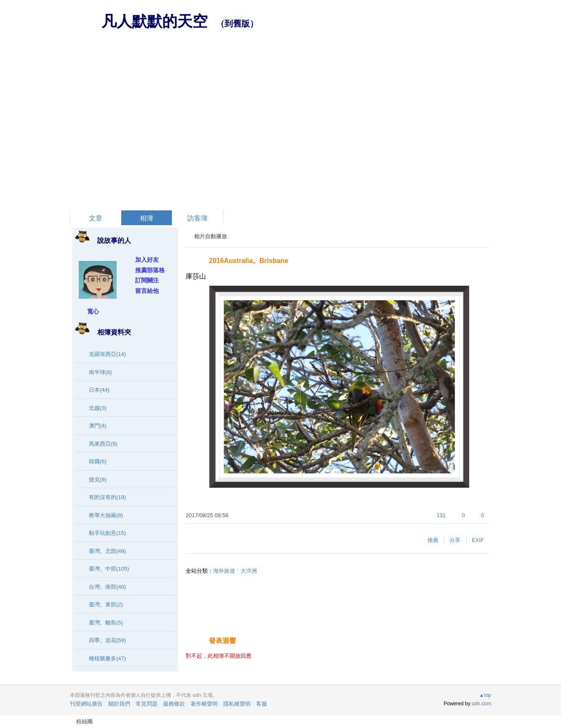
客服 (262, 704)
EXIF (478, 540)
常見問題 (147, 704)
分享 (455, 540)
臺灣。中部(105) (109, 569)
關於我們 (119, 704)
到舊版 (237, 24)
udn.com (481, 704)
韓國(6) (98, 461)
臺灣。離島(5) (106, 623)
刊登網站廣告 (86, 704)
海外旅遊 (224, 571)
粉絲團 (84, 721)
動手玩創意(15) (107, 533)
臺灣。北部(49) (107, 551)
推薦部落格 (150, 270)
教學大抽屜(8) (106, 515)
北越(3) (98, 408)
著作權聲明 (204, 704)
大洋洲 (249, 571)
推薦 (433, 540)
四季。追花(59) (107, 640)
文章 (96, 218)
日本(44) (99, 390)
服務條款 (174, 704)
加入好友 (147, 260)
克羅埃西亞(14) (107, 354)
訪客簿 (198, 218)
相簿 (147, 218)
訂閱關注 (147, 280)
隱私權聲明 (237, 704)
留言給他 (147, 291)
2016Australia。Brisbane (249, 261)
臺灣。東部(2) (106, 604)
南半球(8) (100, 372)
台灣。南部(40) (107, 587)
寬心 (93, 311)
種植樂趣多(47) (107, 658)
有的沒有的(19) (107, 497)
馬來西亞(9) (103, 444)
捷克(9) (98, 480)
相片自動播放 (211, 236)
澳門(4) (98, 426)
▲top (485, 695)
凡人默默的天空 (155, 21)
